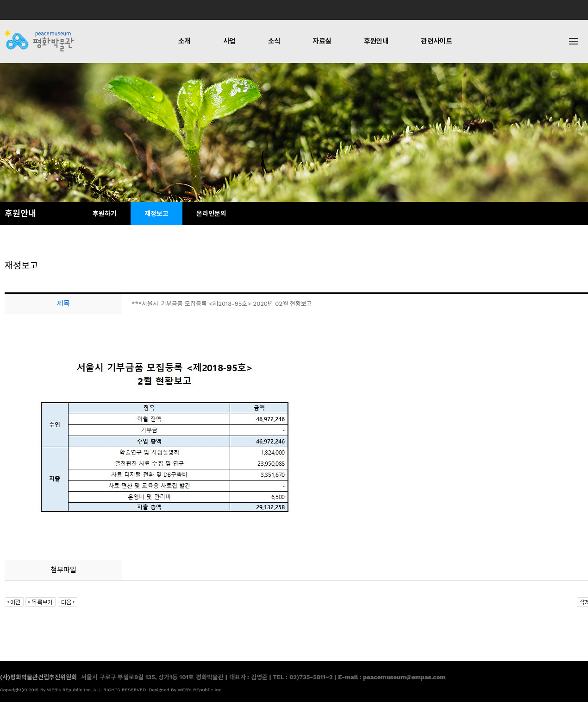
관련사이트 (436, 41)
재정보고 (156, 214)
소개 (185, 41)
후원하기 (105, 214)
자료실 (322, 41)
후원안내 (376, 41)
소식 (274, 41)
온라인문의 (211, 214)
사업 (229, 41)
